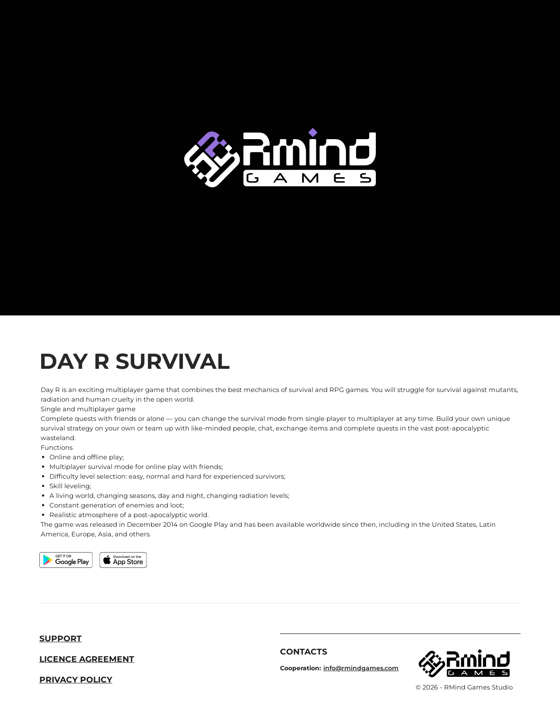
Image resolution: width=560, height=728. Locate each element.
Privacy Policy (76, 680)
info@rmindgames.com (361, 668)
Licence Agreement (87, 659)
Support (61, 639)
